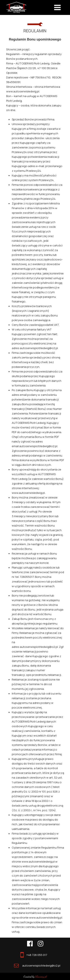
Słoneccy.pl (41, 976)
